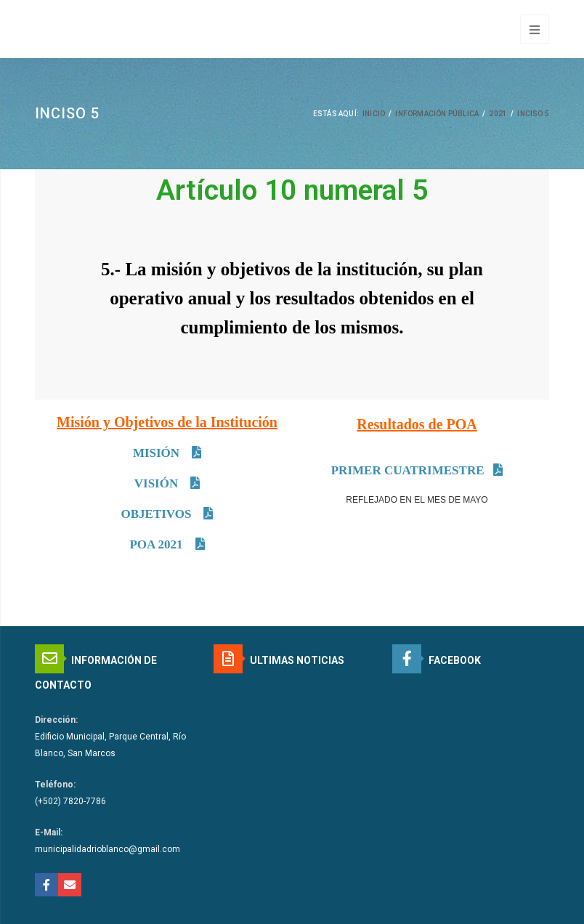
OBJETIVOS (158, 514)
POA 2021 (157, 544)
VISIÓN (158, 483)
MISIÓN (158, 453)
